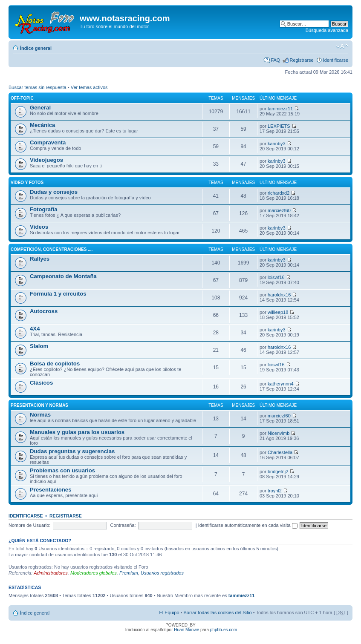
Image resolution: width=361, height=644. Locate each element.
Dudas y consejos (54, 192)
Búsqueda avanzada (327, 30)
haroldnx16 (279, 295)
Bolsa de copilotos (55, 364)
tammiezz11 (280, 109)
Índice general (36, 48)
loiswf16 (276, 277)
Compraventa (48, 142)
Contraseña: (123, 525)
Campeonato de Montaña (63, 276)
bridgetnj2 (278, 471)
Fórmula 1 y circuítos (58, 294)
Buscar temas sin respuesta (38, 87)
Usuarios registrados (162, 573)
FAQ (275, 60)
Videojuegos (46, 160)
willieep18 (278, 312)
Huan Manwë (186, 630)
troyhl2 (275, 491)
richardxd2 (279, 193)
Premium (129, 573)
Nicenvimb (279, 433)
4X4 (35, 329)
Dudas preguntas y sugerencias (72, 451)
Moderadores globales (94, 573)
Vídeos (39, 227)
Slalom (39, 346)
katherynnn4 (281, 384)
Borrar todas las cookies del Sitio (217, 612)
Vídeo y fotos (27, 183)
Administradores (51, 573)
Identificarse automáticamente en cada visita (248, 525)
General (40, 108)
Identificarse (336, 60)
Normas (40, 415)
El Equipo (169, 612)
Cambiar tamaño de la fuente (342, 46)
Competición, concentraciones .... (52, 249)
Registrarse (301, 60)
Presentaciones (51, 490)
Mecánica (42, 125)
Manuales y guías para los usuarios (77, 432)
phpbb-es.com (224, 630)
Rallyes (40, 259)
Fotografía (43, 209)
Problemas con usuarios (62, 470)
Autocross (44, 311)
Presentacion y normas (39, 405)
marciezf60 (279, 210)
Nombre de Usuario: (29, 525)
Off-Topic (22, 98)
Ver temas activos (89, 87)
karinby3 (277, 144)
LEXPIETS (279, 126)
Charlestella (280, 452)
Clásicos (41, 383)
